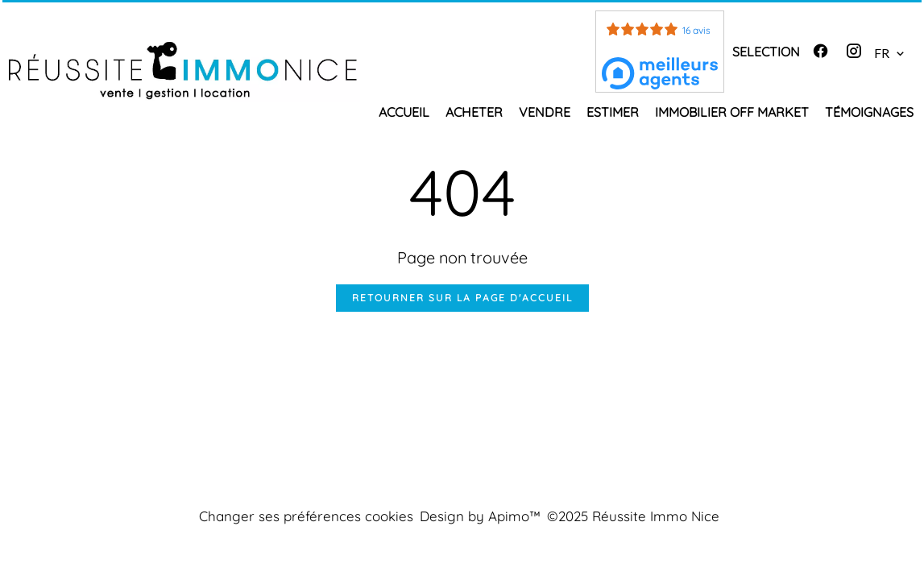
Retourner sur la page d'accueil (462, 298)
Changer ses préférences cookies (306, 516)
